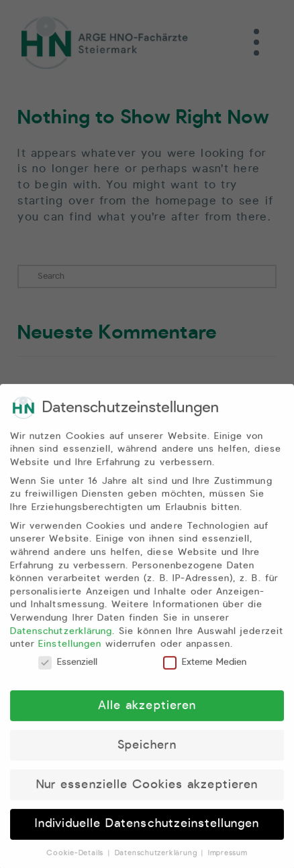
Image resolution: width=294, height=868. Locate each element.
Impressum (228, 863)
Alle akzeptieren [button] (147, 715)
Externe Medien (205, 672)
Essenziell (68, 672)
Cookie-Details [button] (77, 863)
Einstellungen (70, 654)
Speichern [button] (147, 755)
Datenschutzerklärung (61, 641)
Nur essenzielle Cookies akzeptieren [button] (147, 794)
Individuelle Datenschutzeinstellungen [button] (147, 834)
